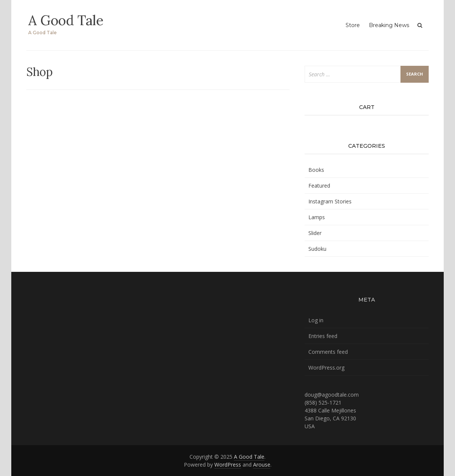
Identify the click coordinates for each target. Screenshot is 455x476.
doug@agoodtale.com (332, 395)
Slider (315, 233)
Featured (319, 186)
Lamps (317, 217)
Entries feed (323, 336)
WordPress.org (326, 368)
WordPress (228, 465)
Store (353, 25)
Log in (316, 320)
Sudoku (317, 249)
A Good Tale (66, 20)
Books (316, 170)
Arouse (262, 465)
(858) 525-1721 (323, 402)
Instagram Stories (330, 201)
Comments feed (328, 352)
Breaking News (389, 25)
